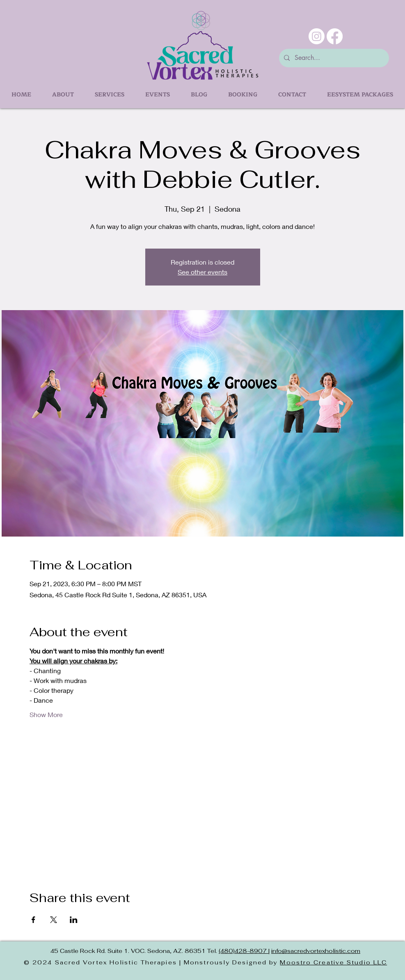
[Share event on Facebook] (33, 920)
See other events (202, 272)
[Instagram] (317, 36)
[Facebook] (335, 36)
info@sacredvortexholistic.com (316, 951)
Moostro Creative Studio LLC (333, 962)
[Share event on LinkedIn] (74, 920)
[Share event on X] (54, 920)
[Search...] (333, 58)
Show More (46, 714)
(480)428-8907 (244, 951)
